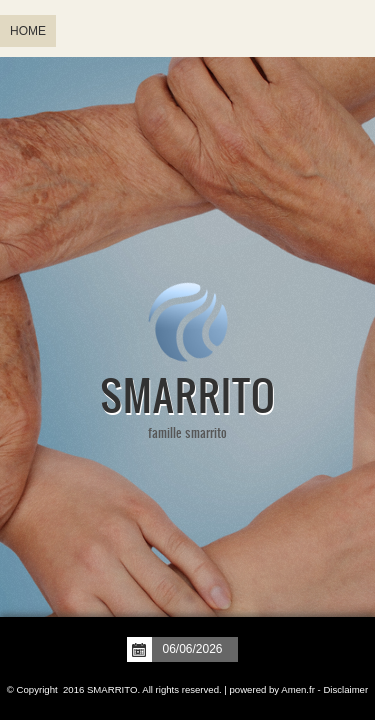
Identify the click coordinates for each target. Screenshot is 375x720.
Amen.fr (298, 689)
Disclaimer (345, 689)
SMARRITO (187, 394)
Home (28, 31)
